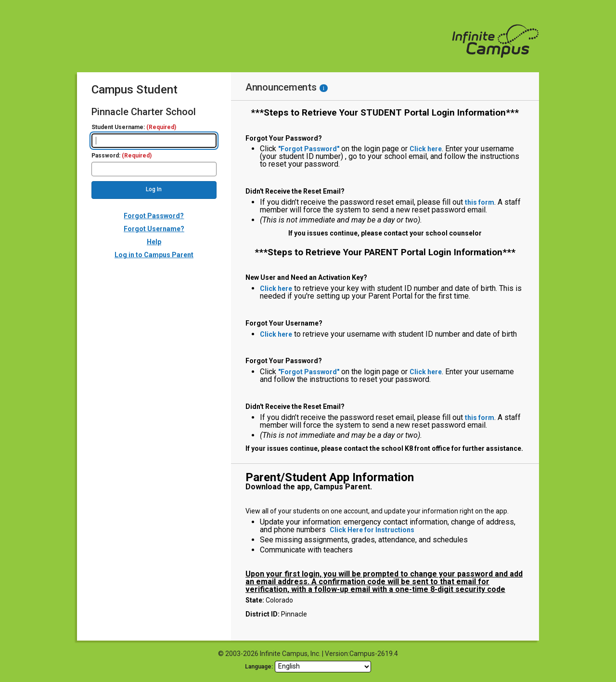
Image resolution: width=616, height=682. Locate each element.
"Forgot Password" (309, 149)
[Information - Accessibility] (324, 88)
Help (154, 242)
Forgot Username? (154, 229)
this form (480, 202)
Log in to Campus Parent (154, 255)
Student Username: (134, 127)
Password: (122, 156)
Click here (426, 149)
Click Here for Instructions (372, 530)
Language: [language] (259, 667)
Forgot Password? (154, 216)
